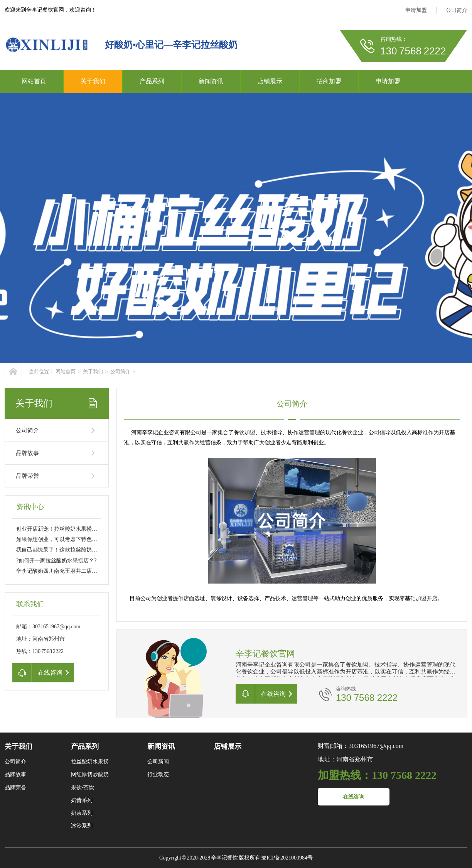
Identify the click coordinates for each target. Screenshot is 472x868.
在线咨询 (354, 797)
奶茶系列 (82, 813)
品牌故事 (27, 453)
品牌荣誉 (27, 476)
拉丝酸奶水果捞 (90, 762)
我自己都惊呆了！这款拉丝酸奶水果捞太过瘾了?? (75, 550)
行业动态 (158, 774)
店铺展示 (270, 81)
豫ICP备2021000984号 (287, 858)
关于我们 (93, 81)
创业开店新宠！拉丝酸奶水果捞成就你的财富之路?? (78, 529)
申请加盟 (416, 10)
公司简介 (457, 10)
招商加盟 (329, 81)
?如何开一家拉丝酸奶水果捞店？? (56, 561)
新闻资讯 (211, 81)
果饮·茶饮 (83, 788)
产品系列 (152, 81)
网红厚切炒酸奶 (90, 774)
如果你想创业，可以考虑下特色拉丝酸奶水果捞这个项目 (84, 539)
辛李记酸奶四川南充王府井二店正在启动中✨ (71, 571)
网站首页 (34, 81)
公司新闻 (158, 762)
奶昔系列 (82, 800)
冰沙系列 (82, 826)
